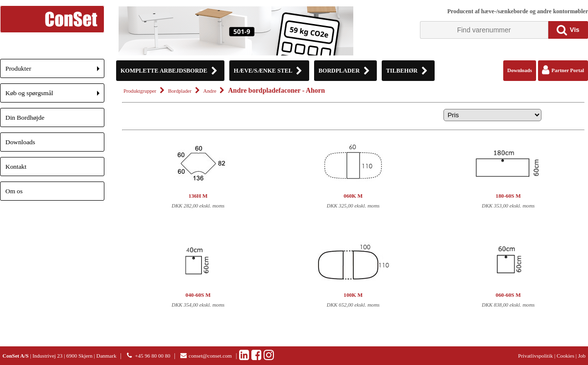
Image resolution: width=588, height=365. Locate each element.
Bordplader (180, 91)
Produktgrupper (140, 91)
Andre (210, 91)
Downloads (20, 142)
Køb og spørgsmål (55, 96)
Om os (14, 191)
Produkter (55, 71)
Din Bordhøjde (25, 117)
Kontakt (16, 167)
